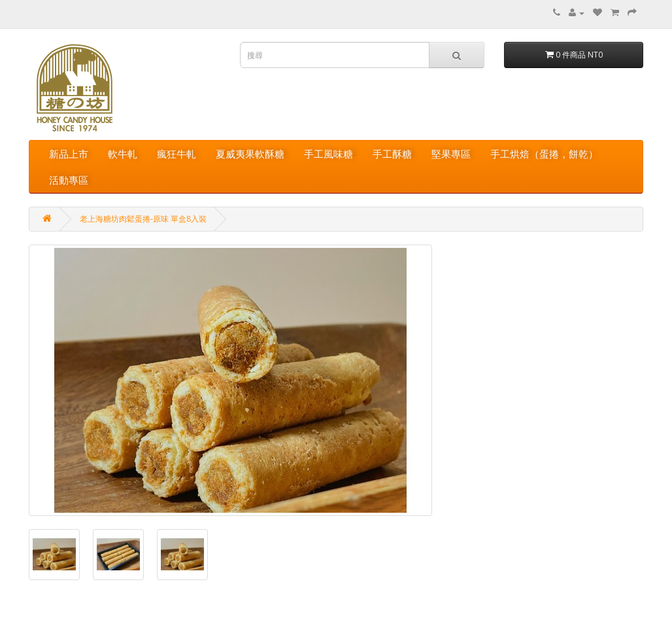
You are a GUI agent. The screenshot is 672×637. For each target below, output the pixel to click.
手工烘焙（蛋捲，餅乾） (544, 154)
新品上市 (69, 154)
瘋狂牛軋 (176, 154)
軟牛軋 (123, 154)
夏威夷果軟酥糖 (250, 154)
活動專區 (69, 180)
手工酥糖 (392, 154)
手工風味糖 (328, 154)
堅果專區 (451, 154)
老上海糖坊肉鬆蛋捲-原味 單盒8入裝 (143, 219)
